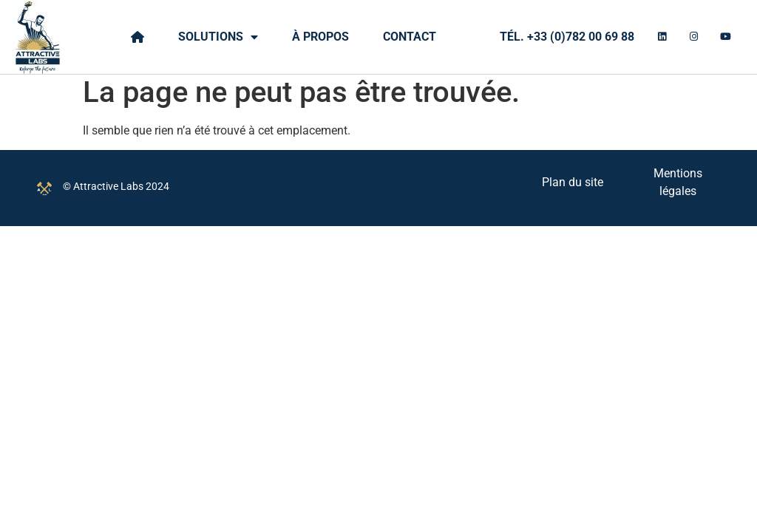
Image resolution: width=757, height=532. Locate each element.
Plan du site (573, 188)
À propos (320, 37)
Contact (410, 37)
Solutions (218, 37)
